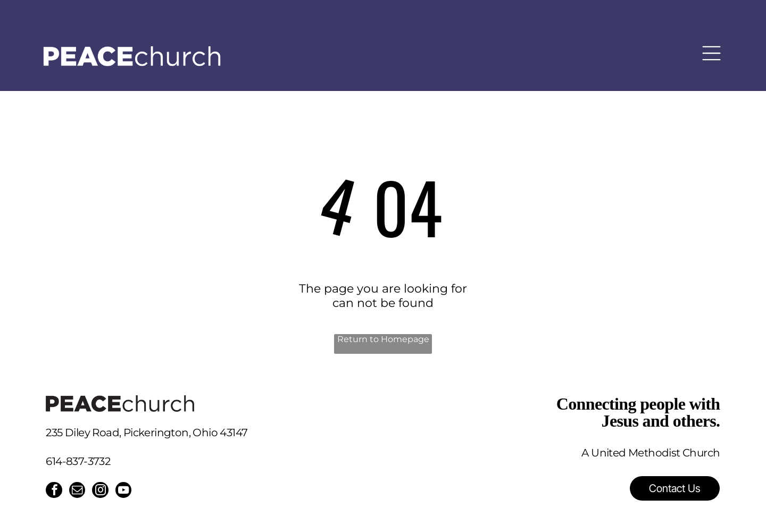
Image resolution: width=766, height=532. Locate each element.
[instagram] (102, 492)
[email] (78, 492)
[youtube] (126, 492)
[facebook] (54, 492)
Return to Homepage (383, 339)
